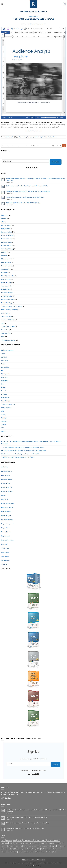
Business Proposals (7, 491)
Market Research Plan (8, 276)
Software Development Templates (11, 306)
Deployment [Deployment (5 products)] (5, 843)
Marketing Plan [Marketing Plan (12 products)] (59, 843)
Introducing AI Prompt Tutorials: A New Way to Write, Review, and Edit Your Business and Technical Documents (36, 179)
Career (3, 495)
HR (2, 370)
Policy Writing (6, 289)
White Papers (5, 560)
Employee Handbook (8, 503)
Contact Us (14, 863)
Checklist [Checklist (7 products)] (43, 840)
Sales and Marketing (7, 540)
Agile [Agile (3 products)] (3, 840)
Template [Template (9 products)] (20, 852)
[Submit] (64, 146)
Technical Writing (6, 316)
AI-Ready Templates (7, 350)
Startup (4, 414)
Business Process (6, 242)
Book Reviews (5, 229)
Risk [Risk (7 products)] (3, 849)
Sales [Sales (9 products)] (7, 849)
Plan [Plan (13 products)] (21, 846)
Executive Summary (7, 507)
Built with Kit (32, 167)
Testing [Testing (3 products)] (26, 852)
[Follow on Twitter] (6, 799)
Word (3, 431)
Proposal (4, 394)
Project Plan (5, 528)
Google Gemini (6, 269)
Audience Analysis (24, 137)
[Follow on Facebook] (3, 799)
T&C (45, 863)
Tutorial (4, 425)
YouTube (4, 564)
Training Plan (5, 548)
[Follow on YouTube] (9, 799)
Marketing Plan (33, 16)
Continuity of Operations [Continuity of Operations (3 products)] (53, 840)
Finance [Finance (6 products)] (32, 843)
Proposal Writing (6, 303)
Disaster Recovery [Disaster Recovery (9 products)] (19, 843)
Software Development (8, 404)
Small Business (6, 401)
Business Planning (7, 239)
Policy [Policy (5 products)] (29, 846)
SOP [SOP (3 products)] (38, 849)
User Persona (54, 137)
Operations (5, 381)
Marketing (39, 137)
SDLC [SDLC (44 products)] (11, 849)
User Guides (5, 330)
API (2, 222)
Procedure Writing (7, 293)
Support (40, 863)
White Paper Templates (8, 340)
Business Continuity (7, 235)
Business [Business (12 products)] (20, 840)
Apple (3, 354)
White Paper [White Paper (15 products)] (48, 852)
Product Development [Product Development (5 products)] (45, 846)
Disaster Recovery (7, 259)
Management (5, 374)
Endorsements (51, 863)
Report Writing (6, 532)
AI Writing (4, 218)
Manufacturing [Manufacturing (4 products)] (43, 843)
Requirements (6, 397)
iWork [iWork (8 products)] (37, 843)
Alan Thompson (41, 24)
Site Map (59, 863)
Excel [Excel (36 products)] (27, 843)
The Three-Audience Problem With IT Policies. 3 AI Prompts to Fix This (27, 186)
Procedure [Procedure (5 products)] (35, 846)
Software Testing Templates (9, 310)
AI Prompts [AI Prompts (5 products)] (9, 840)
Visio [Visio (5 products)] (42, 852)
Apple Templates (6, 225)
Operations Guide (7, 286)
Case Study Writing (7, 249)
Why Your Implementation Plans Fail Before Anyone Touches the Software (28, 191)
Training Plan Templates (8, 326)
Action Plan (5, 215)
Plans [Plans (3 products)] (25, 846)
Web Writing (5, 556)
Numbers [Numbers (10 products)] (4, 846)
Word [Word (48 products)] (54, 852)
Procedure (4, 391)
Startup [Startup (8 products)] (60, 849)
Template (4, 421)
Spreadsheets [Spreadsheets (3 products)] (53, 849)
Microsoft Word (6, 283)
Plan (3, 384)
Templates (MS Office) (8, 320)
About (7, 863)
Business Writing (6, 245)
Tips (3, 323)
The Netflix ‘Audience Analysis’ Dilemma (34, 19)
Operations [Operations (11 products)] (11, 846)
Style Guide (5, 313)
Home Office (5, 367)
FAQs (20, 863)
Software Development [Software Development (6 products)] (20, 849)
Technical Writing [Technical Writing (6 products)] (12, 852)
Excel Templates (6, 262)
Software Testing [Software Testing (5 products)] (31, 849)
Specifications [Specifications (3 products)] (44, 849)
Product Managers (7, 296)
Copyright (25, 863)
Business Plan (5, 483)
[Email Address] (25, 161)
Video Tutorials (6, 333)
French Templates (7, 266)
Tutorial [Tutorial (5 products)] (31, 852)
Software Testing (6, 408)
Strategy (4, 418)
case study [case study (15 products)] (37, 840)
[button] (2, 4)
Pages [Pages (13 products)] (17, 846)
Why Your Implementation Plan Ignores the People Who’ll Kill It (25, 197)
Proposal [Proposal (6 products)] (54, 846)
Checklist (4, 256)
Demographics (32, 137)
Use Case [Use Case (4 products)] (37, 852)
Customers (33, 863)
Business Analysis (7, 232)
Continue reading (34, 131)
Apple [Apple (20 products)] (15, 840)
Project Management (8, 299)
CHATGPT (4, 252)
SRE (2, 411)
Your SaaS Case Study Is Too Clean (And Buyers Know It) (23, 203)
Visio (3, 337)
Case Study (5, 360)
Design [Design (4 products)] (11, 843)
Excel (3, 364)
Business (4, 357)
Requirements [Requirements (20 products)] (61, 846)
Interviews (4, 272)
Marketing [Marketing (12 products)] (51, 843)
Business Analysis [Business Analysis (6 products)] (28, 840)
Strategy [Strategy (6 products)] (4, 852)
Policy (3, 387)
